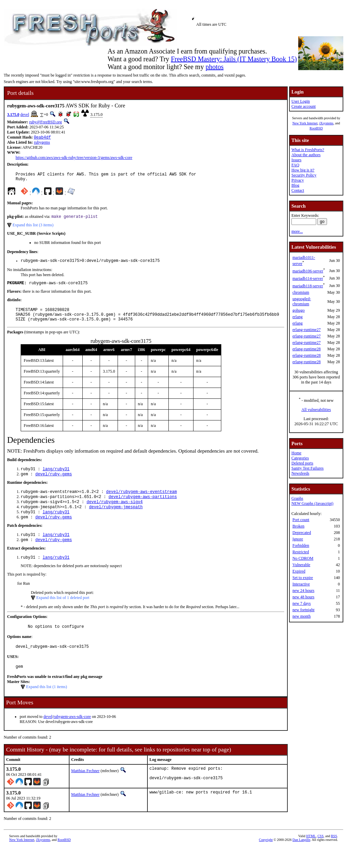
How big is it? (303, 170)
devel (25, 115)
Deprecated (302, 533)
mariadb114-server (308, 278)
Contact (298, 190)
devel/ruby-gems (54, 484)
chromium (301, 292)
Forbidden (301, 545)
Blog (295, 185)
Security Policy (304, 175)
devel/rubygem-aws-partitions (143, 508)
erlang (298, 317)
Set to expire (303, 578)
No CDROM (303, 558)
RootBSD (316, 128)
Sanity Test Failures (308, 468)
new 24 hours (303, 591)
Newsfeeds (300, 473)
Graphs (297, 498)
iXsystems (326, 123)
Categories (300, 458)
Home (296, 453)
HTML (311, 857)
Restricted (301, 552)
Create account (304, 106)
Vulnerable (301, 565)
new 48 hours (303, 597)
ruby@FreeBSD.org (46, 122)
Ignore (298, 539)
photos (214, 67)
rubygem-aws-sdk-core (72, 736)
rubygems (42, 143)
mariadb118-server (308, 286)
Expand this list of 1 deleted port (63, 614)
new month (302, 616)
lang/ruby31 (56, 478)
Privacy (298, 180)
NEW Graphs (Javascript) (312, 503)
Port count (301, 520)
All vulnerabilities (316, 410)
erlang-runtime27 (307, 330)
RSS (334, 857)
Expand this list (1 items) (47, 706)
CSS (321, 857)
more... (297, 231)
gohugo (299, 310)
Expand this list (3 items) (33, 228)
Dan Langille (301, 860)
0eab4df (42, 138)
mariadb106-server (308, 271)
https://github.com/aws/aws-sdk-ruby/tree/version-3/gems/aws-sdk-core (74, 158)
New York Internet (305, 123)
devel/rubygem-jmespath (116, 519)
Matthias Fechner (85, 790)
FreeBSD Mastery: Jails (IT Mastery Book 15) (234, 59)
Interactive (301, 584)
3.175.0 (13, 115)
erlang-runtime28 (307, 349)
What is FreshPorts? (308, 150)
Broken (298, 526)
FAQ (295, 165)
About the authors (306, 155)
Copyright (266, 860)
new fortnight (303, 610)
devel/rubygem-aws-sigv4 (115, 513)
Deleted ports (302, 463)
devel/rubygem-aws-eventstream (141, 502)
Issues (296, 160)
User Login (301, 101)
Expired (299, 571)
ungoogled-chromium (302, 301)
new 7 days (302, 603)
